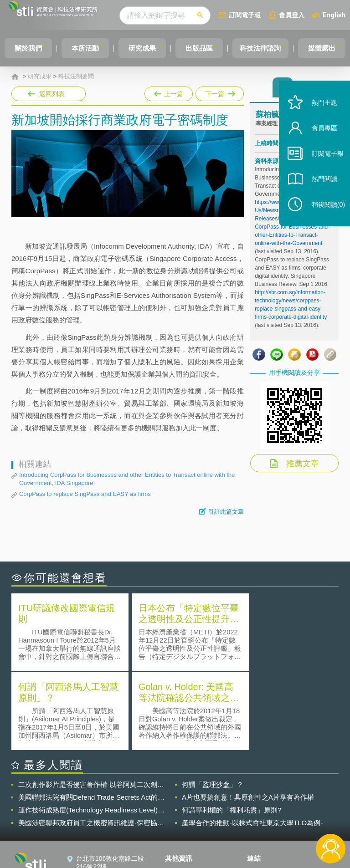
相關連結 (298, 792)
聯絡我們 (183, 818)
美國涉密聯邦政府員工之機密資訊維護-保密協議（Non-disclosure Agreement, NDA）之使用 (91, 743)
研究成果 (149, 48)
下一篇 (219, 92)
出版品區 (209, 48)
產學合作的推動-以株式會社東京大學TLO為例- (252, 743)
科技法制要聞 (76, 77)
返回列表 (52, 94)
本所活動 (89, 48)
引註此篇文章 (226, 512)
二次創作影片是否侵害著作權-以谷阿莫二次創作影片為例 (91, 705)
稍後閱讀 (323, 217)
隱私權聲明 (186, 792)
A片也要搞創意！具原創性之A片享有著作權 (248, 717)
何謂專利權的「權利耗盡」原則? (232, 730)
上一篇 (169, 92)
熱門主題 (319, 115)
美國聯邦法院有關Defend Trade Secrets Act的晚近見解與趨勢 (91, 718)
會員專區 (319, 140)
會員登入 (309, 15)
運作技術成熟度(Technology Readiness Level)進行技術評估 (91, 730)
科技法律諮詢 (273, 48)
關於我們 (30, 48)
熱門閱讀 (319, 191)
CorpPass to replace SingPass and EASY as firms (85, 494)
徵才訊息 (183, 805)
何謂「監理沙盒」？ (213, 705)
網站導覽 (183, 831)
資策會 (262, 792)
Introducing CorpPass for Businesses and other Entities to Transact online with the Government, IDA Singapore (127, 479)
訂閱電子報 (262, 15)
